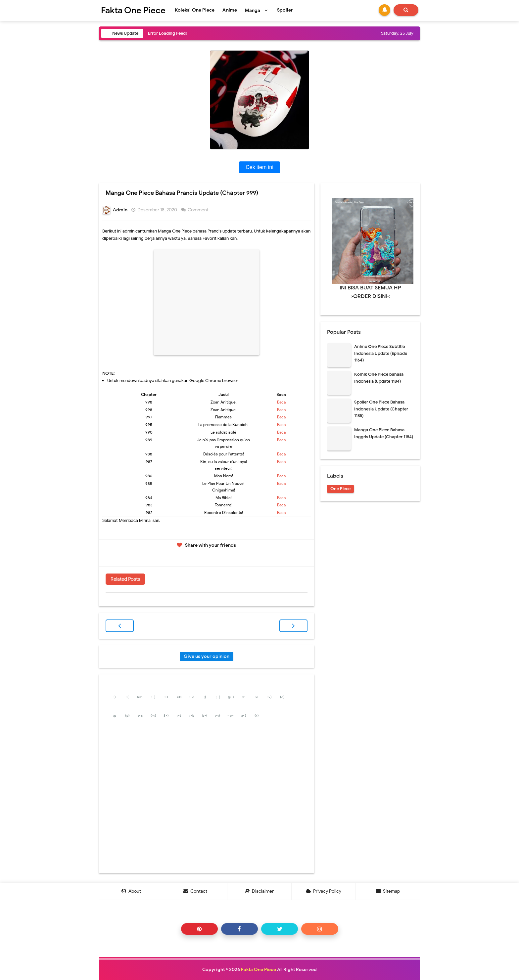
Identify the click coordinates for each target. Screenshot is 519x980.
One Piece (340, 489)
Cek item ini (259, 167)
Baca (281, 402)
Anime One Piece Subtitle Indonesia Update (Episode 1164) (381, 353)
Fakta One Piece (259, 970)
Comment (199, 210)
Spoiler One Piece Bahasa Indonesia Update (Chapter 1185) (381, 409)
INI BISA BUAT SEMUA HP (370, 288)
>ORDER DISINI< (370, 296)
